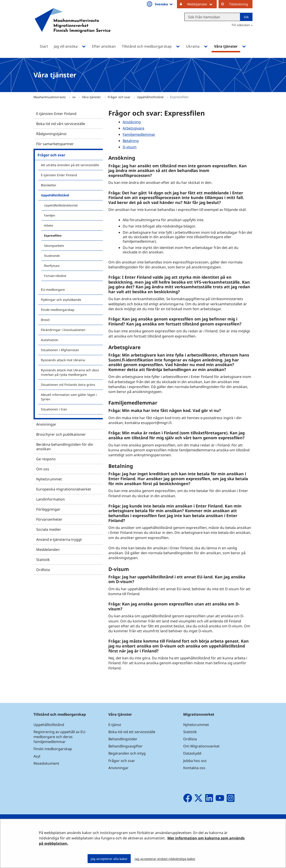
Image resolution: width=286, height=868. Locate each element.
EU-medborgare (53, 290)
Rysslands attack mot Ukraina (63, 360)
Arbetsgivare (134, 128)
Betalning (131, 141)
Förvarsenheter (49, 519)
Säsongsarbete (54, 246)
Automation (50, 340)
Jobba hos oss (195, 761)
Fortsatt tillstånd (55, 276)
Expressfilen (53, 236)
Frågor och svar (120, 97)
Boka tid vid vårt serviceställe (61, 124)
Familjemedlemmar (139, 134)
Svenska (164, 4)
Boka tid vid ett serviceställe (132, 732)
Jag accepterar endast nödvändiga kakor (165, 859)
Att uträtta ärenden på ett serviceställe (70, 165)
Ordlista (43, 570)
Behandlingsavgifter (125, 746)
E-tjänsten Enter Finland (56, 114)
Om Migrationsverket (201, 746)
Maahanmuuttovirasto (50, 97)
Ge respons (46, 459)
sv (74, 97)
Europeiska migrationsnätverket (64, 489)
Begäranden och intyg (127, 753)
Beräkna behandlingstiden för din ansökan (65, 447)
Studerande (52, 256)
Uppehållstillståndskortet (61, 205)
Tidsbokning (239, 4)
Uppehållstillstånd (151, 97)
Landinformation (50, 499)
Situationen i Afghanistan (60, 350)
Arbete (48, 225)
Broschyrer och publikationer (61, 434)
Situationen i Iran (54, 409)
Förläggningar (48, 509)
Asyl (37, 756)
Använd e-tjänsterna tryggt (59, 539)
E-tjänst (115, 725)
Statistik (43, 560)
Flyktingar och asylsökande (61, 300)
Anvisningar (46, 424)
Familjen (50, 215)
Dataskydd (192, 753)
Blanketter (49, 185)
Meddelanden (48, 550)
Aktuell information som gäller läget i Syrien (69, 397)
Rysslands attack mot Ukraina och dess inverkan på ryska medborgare (70, 372)
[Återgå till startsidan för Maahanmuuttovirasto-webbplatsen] (73, 26)
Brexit (45, 320)
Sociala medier (49, 529)
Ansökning (132, 122)
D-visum (130, 147)
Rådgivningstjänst (51, 134)
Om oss (43, 469)
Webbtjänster (202, 4)
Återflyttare (52, 266)
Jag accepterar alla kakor (109, 859)
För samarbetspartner (55, 144)
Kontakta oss (194, 768)
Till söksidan (241, 25)
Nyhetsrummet (49, 479)
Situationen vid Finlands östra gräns (68, 385)
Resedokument (46, 763)
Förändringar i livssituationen (63, 330)
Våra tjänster (92, 97)
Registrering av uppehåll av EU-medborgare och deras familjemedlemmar (60, 737)
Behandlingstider (123, 739)
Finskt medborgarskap (58, 310)
